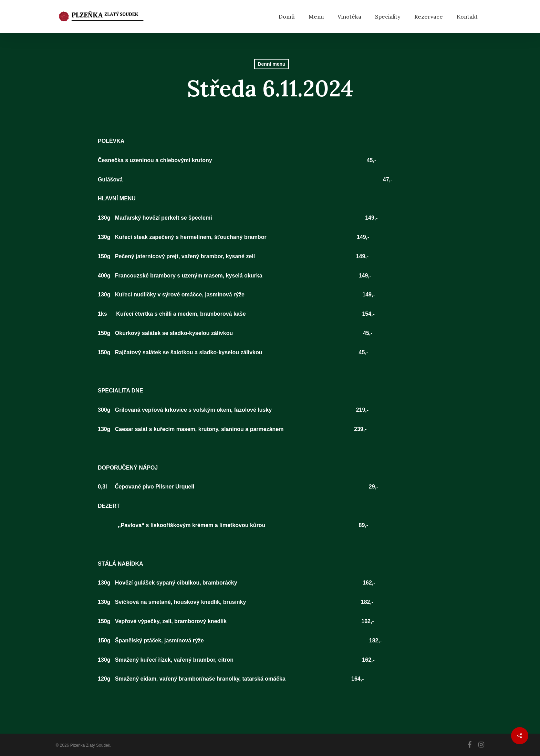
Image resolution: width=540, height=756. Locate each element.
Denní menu (271, 64)
